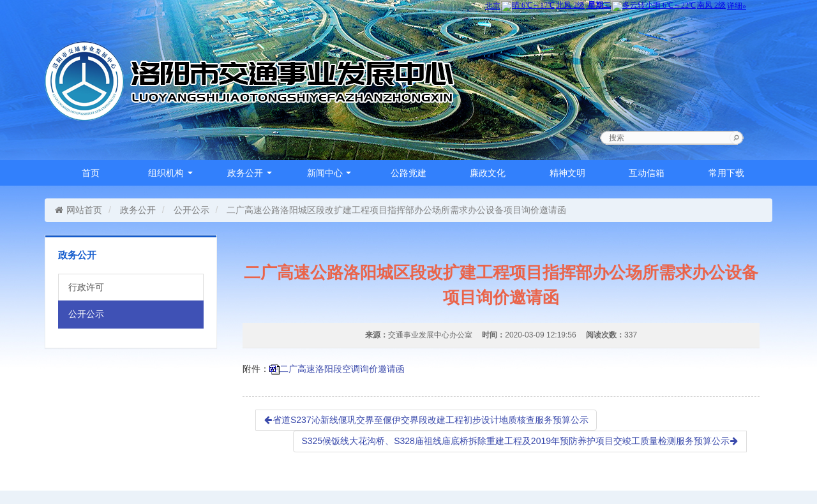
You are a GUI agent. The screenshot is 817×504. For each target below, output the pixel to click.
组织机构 (170, 173)
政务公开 (250, 173)
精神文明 (567, 173)
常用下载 (726, 173)
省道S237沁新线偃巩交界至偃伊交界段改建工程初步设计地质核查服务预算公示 (426, 420)
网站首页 (78, 210)
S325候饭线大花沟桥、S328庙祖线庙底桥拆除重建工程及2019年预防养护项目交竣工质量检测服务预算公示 (520, 441)
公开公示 (191, 210)
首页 (91, 173)
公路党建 (408, 173)
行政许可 (86, 287)
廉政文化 (488, 173)
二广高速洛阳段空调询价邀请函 (342, 369)
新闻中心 (329, 173)
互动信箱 (647, 173)
